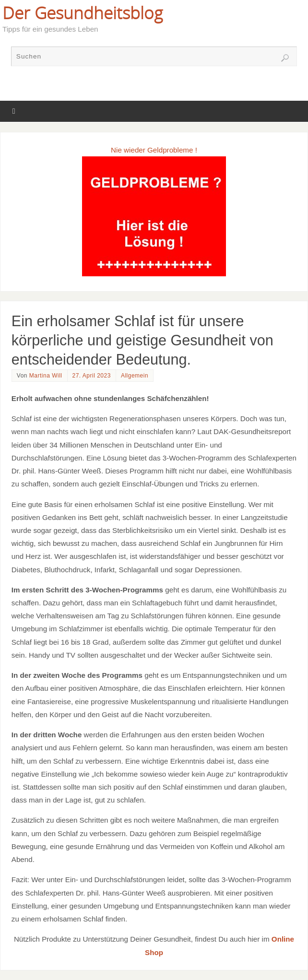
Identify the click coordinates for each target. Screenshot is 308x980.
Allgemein (135, 376)
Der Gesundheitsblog (83, 12)
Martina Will (46, 376)
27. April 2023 (92, 376)
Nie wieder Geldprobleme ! (154, 150)
